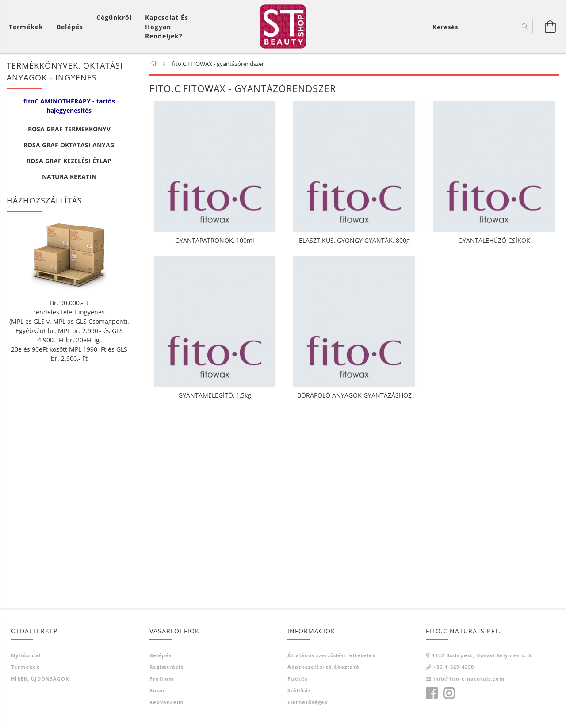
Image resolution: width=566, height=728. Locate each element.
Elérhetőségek (308, 702)
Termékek (25, 667)
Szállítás (299, 690)
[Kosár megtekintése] (28, 27)
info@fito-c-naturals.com (469, 679)
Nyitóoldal (26, 655)
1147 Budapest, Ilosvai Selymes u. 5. (483, 655)
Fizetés (297, 679)
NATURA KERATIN (69, 177)
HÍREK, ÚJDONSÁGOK (40, 679)
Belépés (161, 655)
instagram (449, 694)
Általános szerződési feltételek (332, 655)
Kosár (157, 690)
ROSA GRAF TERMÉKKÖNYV (69, 129)
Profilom (162, 679)
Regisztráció (167, 667)
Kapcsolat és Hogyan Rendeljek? (167, 27)
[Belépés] (70, 27)
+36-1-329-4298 (454, 667)
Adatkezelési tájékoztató (323, 667)
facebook (432, 694)
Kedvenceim (167, 702)
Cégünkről (114, 17)
